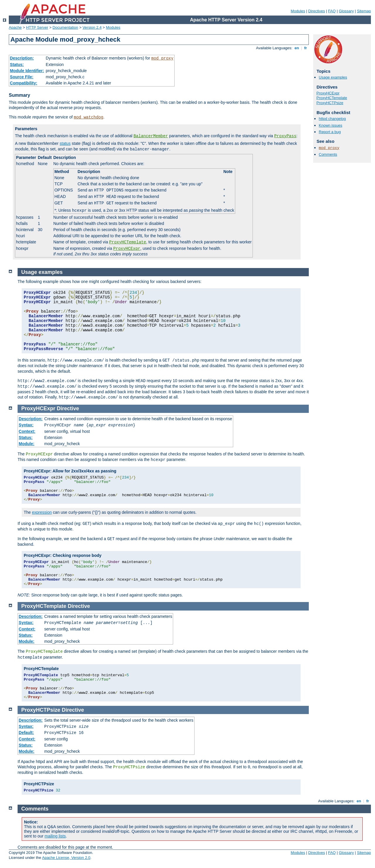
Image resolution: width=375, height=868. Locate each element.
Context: (27, 431)
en (297, 48)
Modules (298, 11)
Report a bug (330, 132)
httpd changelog (332, 119)
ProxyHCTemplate (128, 242)
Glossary (346, 11)
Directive (68, 408)
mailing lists (55, 836)
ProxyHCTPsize (330, 103)
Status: (17, 65)
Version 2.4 (92, 27)
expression (42, 512)
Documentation (65, 27)
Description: (22, 58)
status (65, 143)
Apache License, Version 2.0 (66, 858)
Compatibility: (24, 83)
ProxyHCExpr (127, 249)
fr (306, 48)
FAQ (332, 11)
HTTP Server (37, 27)
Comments (328, 154)
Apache (15, 27)
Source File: (22, 77)
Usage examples (333, 77)
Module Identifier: (27, 71)
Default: (26, 733)
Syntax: (26, 425)
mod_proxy (162, 58)
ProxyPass (285, 136)
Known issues (330, 125)
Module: (27, 444)
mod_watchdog (89, 117)
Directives (317, 11)
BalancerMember (151, 136)
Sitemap (364, 11)
